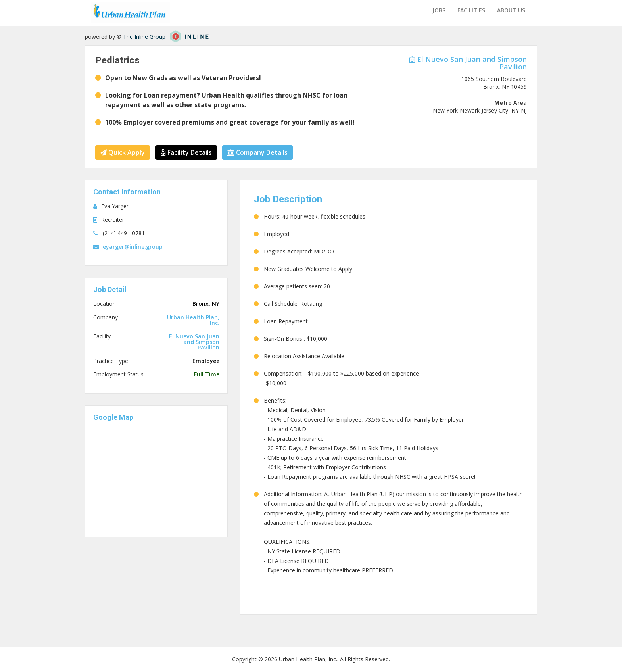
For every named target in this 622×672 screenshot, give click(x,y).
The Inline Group (144, 37)
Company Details (258, 152)
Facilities (471, 10)
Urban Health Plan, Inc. (193, 320)
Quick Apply (123, 152)
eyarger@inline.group (133, 247)
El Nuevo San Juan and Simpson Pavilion (468, 63)
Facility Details (186, 152)
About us (511, 10)
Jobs (439, 10)
